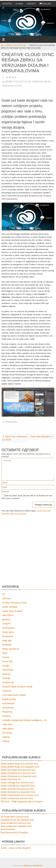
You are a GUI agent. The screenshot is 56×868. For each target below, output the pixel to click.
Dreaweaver (8, 636)
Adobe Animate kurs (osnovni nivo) (17, 798)
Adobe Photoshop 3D (11, 779)
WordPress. (38, 866)
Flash (5, 653)
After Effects (8, 615)
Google (6, 666)
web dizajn (7, 733)
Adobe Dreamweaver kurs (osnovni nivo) (20, 795)
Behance (6, 619)
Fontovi (6, 657)
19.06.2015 (11, 77)
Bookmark (12, 422)
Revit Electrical (8, 829)
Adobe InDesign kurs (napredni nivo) (18, 786)
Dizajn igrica (8, 632)
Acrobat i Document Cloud (14, 603)
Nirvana (27, 866)
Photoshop (7, 712)
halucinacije (8, 670)
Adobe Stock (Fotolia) (16, 45)
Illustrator (7, 674)
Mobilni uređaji (9, 699)
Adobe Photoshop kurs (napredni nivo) (19, 776)
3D (4, 594)
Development (8, 628)
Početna (7, 4)
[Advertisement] (28, 551)
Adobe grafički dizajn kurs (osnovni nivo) (19, 764)
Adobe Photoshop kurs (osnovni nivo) (18, 773)
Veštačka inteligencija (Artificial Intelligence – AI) (25, 720)
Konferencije (8, 682)
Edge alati (7, 640)
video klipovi (8, 729)
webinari (6, 737)
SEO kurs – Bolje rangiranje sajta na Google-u (22, 801)
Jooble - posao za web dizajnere (16, 848)
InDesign (6, 678)
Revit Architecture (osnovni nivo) (16, 823)
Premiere (6, 716)
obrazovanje (8, 708)
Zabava (6, 741)
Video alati (7, 724)
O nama (19, 4)
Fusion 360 (7, 661)
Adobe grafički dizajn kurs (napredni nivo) (20, 767)
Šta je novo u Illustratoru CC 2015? (15, 438)
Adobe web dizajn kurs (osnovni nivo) (18, 770)
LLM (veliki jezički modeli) (14, 695)
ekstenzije (7, 645)
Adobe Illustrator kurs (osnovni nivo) (17, 789)
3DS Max (7, 599)
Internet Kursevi (17, 11)
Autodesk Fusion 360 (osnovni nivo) (17, 820)
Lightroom (7, 691)
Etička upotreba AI (11, 649)
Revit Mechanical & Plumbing (14, 832)
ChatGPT (7, 624)
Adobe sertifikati (10, 607)
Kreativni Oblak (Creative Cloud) (17, 687)
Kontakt (31, 4)
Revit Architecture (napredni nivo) (16, 826)
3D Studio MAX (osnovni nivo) (15, 817)
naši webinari (8, 703)
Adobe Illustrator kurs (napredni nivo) (18, 792)
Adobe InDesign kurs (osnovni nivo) (17, 783)
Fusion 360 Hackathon (42, 437)
